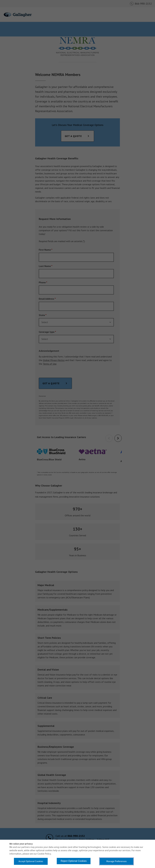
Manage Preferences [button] (117, 861)
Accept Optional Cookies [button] (31, 861)
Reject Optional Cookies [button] (74, 861)
